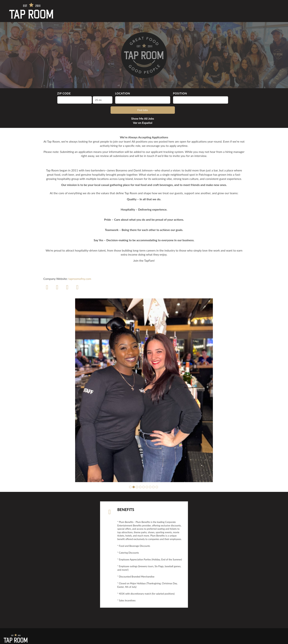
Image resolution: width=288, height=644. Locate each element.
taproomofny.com (80, 279)
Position (180, 93)
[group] (144, 390)
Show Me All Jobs (143, 118)
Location (123, 93)
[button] (130, 487)
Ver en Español (143, 123)
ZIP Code (64, 93)
